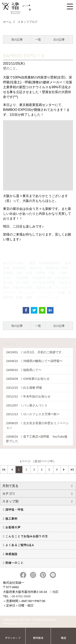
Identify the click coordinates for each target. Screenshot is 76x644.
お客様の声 (13, 527)
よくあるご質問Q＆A (20, 545)
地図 (55, 592)
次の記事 (59, 40)
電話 (63, 638)
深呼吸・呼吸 (14, 509)
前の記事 (17, 40)
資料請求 (38, 638)
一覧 (38, 40)
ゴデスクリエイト (29, 624)
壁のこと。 (11, 68)
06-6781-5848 (21, 596)
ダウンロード (13, 638)
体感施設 (11, 554)
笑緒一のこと (14, 563)
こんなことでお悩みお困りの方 (27, 536)
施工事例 (11, 518)
